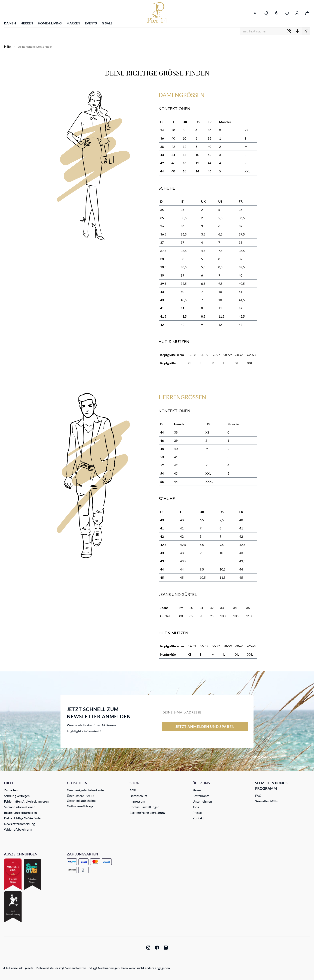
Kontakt (198, 818)
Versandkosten (76, 968)
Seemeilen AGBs (266, 801)
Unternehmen (202, 801)
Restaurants (201, 796)
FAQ (258, 795)
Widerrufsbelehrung (18, 829)
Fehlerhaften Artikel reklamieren (26, 801)
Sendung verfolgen (17, 796)
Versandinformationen (20, 807)
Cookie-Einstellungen (144, 807)
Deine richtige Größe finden (23, 818)
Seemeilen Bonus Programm (271, 786)
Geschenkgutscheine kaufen (86, 790)
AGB (133, 790)
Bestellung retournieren (20, 812)
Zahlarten (11, 790)
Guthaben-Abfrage (80, 806)
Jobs (196, 807)
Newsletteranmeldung (19, 824)
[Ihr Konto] (297, 14)
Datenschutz (138, 796)
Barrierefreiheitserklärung (147, 812)
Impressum (137, 801)
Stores (197, 790)
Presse (197, 812)
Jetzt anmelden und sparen (205, 726)
